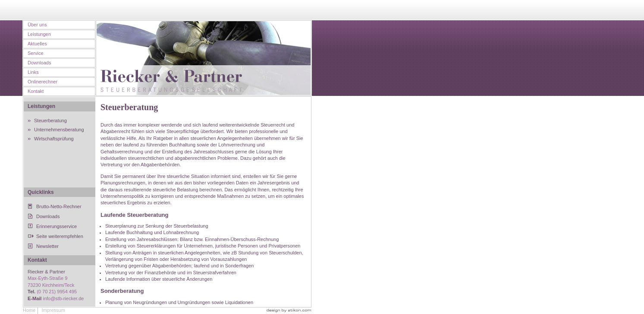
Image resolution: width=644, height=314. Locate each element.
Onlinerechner (42, 82)
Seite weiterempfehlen (60, 236)
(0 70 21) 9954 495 (57, 292)
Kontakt (36, 91)
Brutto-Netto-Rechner (59, 206)
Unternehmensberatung (59, 130)
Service (36, 53)
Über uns (37, 25)
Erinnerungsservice (57, 226)
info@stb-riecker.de (63, 298)
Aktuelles (37, 44)
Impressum (53, 310)
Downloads (39, 63)
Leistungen (39, 34)
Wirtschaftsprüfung (54, 139)
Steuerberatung (50, 121)
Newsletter (47, 246)
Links (33, 72)
